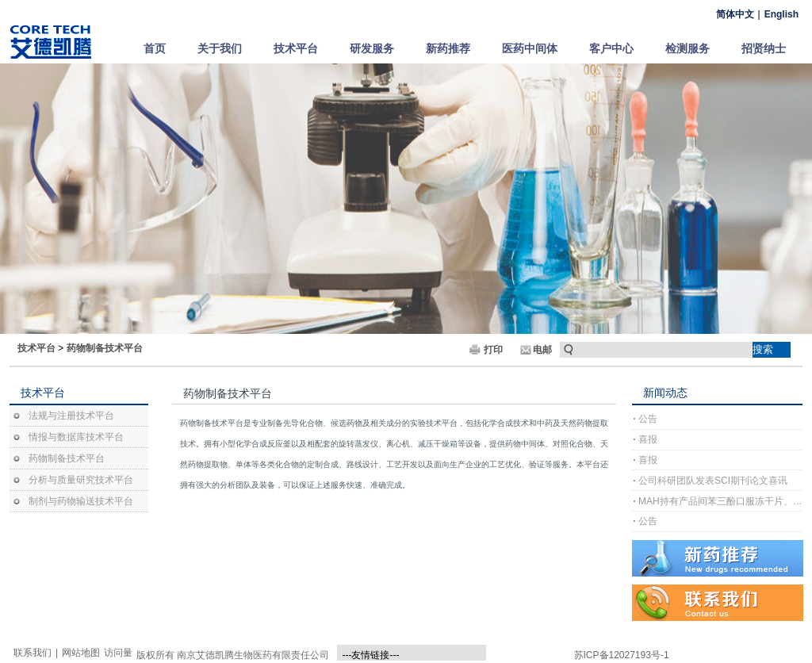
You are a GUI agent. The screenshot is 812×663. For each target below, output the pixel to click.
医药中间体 (530, 48)
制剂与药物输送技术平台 (81, 501)
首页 (155, 48)
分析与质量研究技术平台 (81, 480)
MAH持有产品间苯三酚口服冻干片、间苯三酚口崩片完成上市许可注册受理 (720, 501)
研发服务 (372, 48)
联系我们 (33, 653)
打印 (493, 350)
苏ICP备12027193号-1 (622, 655)
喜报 (648, 439)
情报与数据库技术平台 (76, 437)
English (781, 14)
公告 (648, 419)
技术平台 (296, 48)
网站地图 (81, 653)
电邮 (542, 350)
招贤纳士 (764, 48)
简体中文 (735, 14)
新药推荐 (448, 48)
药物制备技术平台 (105, 348)
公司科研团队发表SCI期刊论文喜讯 (713, 481)
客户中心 (611, 48)
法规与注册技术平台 (71, 416)
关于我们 (220, 48)
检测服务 (688, 48)
